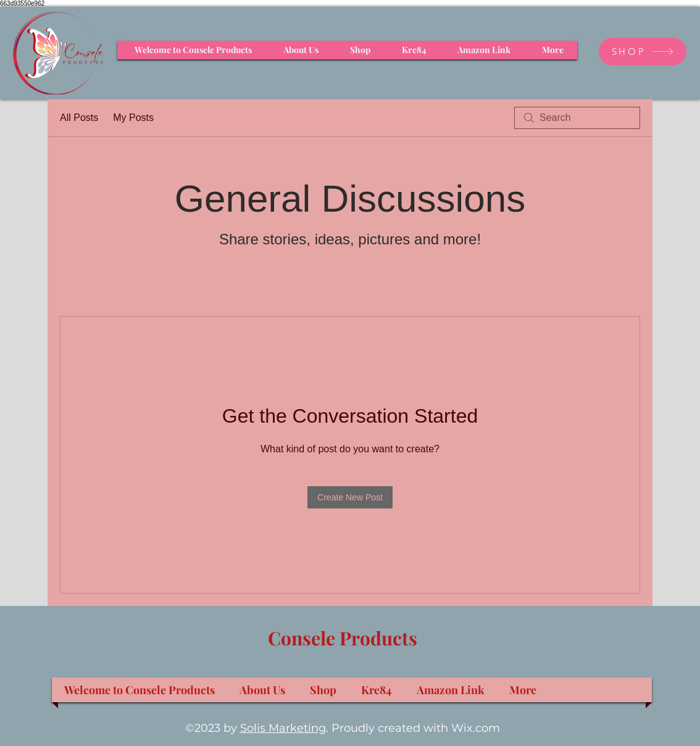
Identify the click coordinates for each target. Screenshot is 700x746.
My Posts (133, 118)
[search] (577, 118)
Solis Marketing (283, 728)
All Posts (79, 118)
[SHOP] (643, 52)
